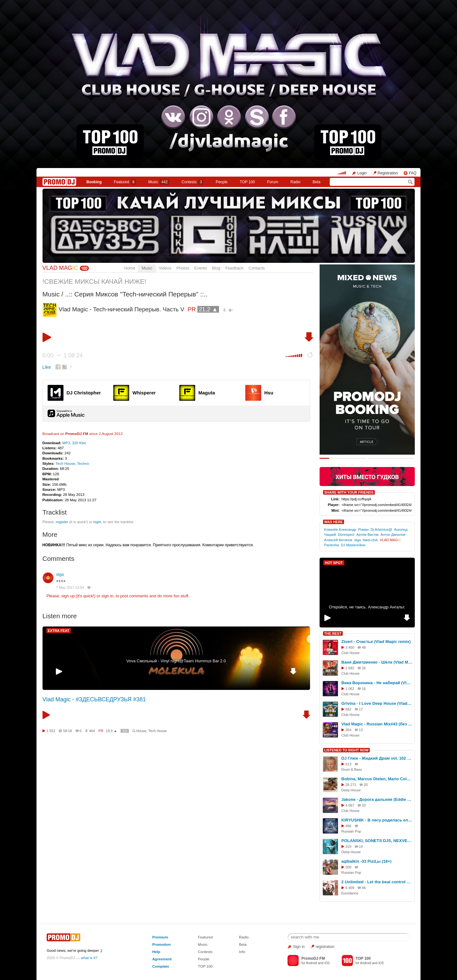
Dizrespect (346, 535)
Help (156, 952)
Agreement (162, 959)
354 (348, 730)
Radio (295, 182)
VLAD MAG (60, 268)
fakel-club (370, 540)
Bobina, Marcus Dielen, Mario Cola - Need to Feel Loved (377, 779)
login (97, 522)
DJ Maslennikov (353, 545)
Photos (183, 268)
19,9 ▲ (111, 731)
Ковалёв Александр (340, 529)
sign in (108, 596)
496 (348, 826)
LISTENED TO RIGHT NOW (347, 750)
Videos (165, 268)
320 (125, 731)
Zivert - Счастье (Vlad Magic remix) (376, 642)
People (222, 182)
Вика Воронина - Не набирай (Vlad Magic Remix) (377, 683)
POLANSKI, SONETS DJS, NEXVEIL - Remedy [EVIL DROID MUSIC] (377, 841)
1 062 (350, 689)
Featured (125, 182)
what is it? (89, 958)
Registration (388, 173)
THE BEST (333, 633)
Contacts (257, 268)
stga (60, 574)
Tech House (65, 463)
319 (348, 847)
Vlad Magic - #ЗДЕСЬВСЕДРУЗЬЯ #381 (94, 699)
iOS (327, 963)
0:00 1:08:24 (63, 355)
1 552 (51, 731)
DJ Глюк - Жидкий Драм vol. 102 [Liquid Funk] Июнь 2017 (377, 758)
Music (159, 182)
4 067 (350, 805)
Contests (205, 952)
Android (311, 963)
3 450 (350, 647)
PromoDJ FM (77, 434)
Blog (216, 268)
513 (348, 764)
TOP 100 (248, 182)
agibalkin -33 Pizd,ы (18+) (367, 861)
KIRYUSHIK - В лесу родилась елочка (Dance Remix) (377, 820)
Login (362, 173)
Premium (160, 937)
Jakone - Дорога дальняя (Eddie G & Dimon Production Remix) (377, 799)
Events (201, 268)
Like (47, 367)
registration (325, 947)
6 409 (350, 888)
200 (348, 867)
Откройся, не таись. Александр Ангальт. (367, 607)
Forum (273, 182)
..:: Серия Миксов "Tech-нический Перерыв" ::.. (136, 294)
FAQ (413, 173)
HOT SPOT (334, 563)
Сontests (192, 182)
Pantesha (331, 545)
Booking (94, 182)
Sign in (299, 947)
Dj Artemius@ (381, 529)
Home (130, 268)
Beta (317, 182)
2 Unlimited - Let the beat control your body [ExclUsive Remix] (377, 882)
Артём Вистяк (368, 535)
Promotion (162, 944)
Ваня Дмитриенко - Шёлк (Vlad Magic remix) (377, 662)
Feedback (234, 268)
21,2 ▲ (208, 309)
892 (348, 709)
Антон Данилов (393, 535)
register (62, 522)
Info (242, 952)
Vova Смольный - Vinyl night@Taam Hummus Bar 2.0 (176, 661)
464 (92, 731)
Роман (364, 529)
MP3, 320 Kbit (74, 443)
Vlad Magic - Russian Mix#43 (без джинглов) (377, 724)
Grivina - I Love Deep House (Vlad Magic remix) (377, 703)
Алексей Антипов (338, 540)
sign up (68, 596)
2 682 (350, 668)
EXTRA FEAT (59, 631)
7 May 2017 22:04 (70, 587)
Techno (83, 463)
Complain (161, 966)
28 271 (351, 785)
